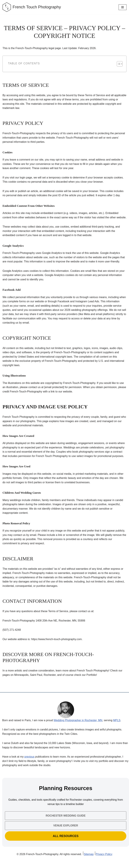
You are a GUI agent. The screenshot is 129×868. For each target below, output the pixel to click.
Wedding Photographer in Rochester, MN (78, 727)
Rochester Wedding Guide (66, 822)
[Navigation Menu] (123, 7)
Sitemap (89, 861)
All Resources (66, 843)
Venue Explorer (66, 832)
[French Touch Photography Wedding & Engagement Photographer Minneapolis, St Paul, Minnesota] (32, 7)
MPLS (117, 727)
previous (30, 763)
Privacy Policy (104, 861)
